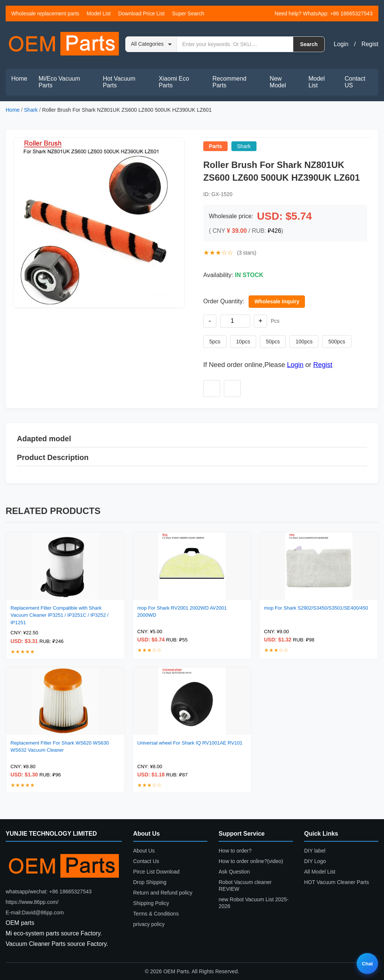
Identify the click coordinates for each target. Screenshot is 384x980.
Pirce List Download (156, 872)
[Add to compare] (232, 389)
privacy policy (149, 924)
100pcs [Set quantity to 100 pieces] (304, 342)
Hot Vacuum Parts (119, 82)
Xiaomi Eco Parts (174, 82)
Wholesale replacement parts (45, 13)
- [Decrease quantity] (210, 321)
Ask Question (234, 872)
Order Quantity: (224, 301)
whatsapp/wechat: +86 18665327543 (49, 892)
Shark (31, 110)
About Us (144, 851)
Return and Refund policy (163, 893)
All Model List (320, 872)
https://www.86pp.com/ (32, 902)
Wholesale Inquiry (277, 301)
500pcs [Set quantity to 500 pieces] (337, 342)
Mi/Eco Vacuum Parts (59, 82)
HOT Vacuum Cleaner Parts (337, 882)
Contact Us (146, 861)
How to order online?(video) (251, 861)
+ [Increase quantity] (260, 321)
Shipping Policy (151, 903)
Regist (370, 44)
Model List (99, 13)
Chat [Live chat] (367, 964)
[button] (99, 223)
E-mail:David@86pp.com (35, 913)
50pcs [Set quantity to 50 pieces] (273, 342)
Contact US (355, 82)
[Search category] (151, 44)
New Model (278, 82)
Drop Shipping (150, 882)
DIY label (315, 851)
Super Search (188, 13)
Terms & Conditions (156, 914)
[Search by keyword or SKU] (235, 44)
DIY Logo (315, 861)
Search (309, 44)
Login (341, 44)
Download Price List (141, 13)
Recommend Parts (230, 82)
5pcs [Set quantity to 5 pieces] (215, 342)
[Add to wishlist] (212, 389)
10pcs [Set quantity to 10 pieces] (243, 342)
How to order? (235, 851)
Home (19, 79)
